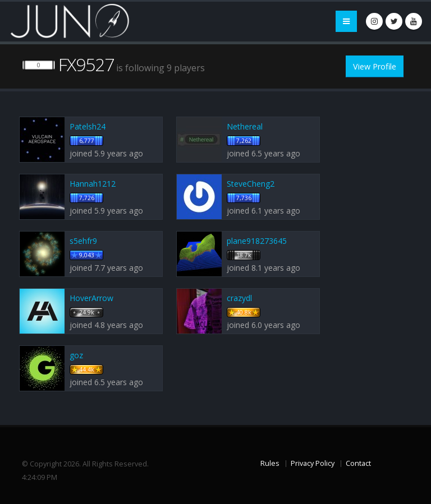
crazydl (239, 298)
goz (76, 355)
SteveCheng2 (251, 184)
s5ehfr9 (83, 241)
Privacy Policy (313, 463)
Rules (270, 463)
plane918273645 (257, 241)
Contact (358, 463)
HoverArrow (91, 298)
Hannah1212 (93, 184)
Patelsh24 (88, 126)
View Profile (375, 66)
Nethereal (245, 126)
